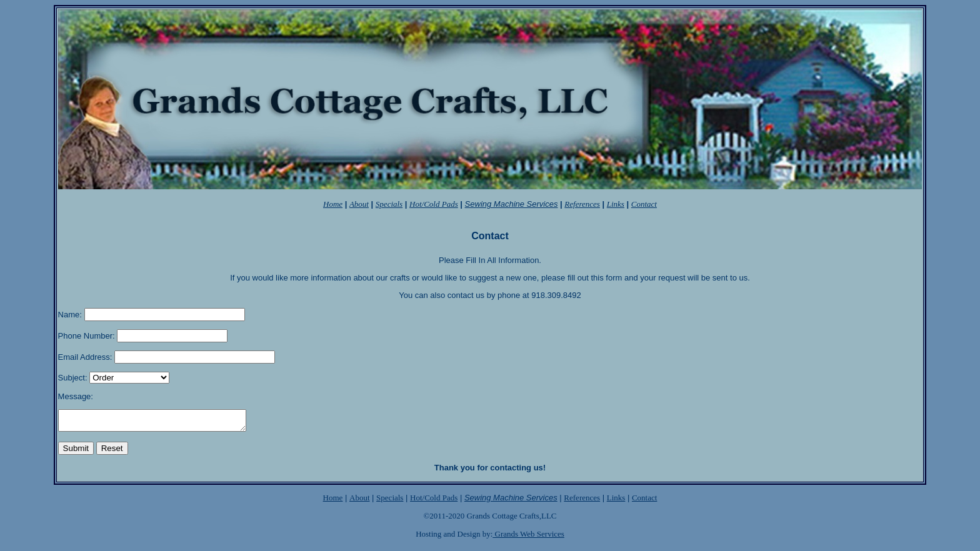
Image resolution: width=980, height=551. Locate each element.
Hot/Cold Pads (434, 204)
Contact (644, 501)
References (582, 501)
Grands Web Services (528, 538)
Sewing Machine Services (512, 204)
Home (333, 501)
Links (616, 501)
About (360, 501)
